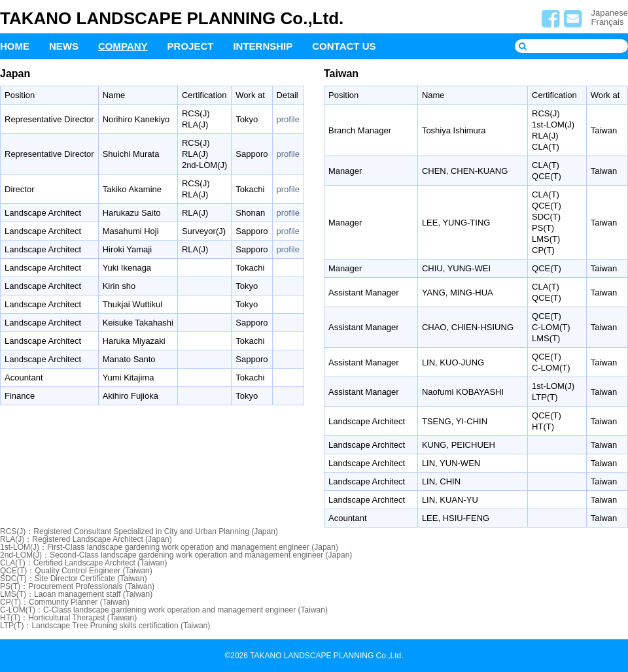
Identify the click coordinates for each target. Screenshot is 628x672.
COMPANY (123, 46)
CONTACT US (344, 46)
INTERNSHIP (263, 46)
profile (288, 119)
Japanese (610, 13)
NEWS (64, 46)
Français (608, 22)
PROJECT (191, 46)
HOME (15, 46)
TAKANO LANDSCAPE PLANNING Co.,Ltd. (172, 18)
